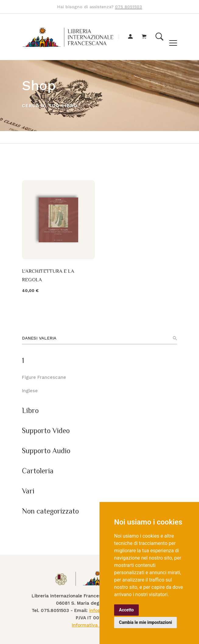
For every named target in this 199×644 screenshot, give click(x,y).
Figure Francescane (44, 377)
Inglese (30, 391)
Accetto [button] (126, 610)
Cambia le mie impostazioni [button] (145, 622)
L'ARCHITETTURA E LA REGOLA (48, 275)
